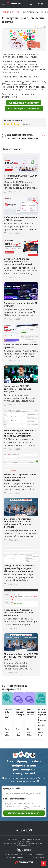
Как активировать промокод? (24, 109)
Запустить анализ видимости (24, 813)
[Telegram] (24, 830)
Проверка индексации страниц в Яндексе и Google (41, 717)
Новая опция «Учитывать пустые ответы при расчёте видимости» (19, 613)
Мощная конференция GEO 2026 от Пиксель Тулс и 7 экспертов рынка (21, 657)
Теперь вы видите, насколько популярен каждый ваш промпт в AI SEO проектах (20, 433)
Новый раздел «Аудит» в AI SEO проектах (21, 346)
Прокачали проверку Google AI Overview (20, 305)
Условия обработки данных (31, 844)
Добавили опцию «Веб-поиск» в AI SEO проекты (20, 219)
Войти (40, 4)
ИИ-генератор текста (30, 712)
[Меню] (3, 4)
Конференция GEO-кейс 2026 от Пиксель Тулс (21, 177)
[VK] (17, 830)
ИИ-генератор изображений (18, 712)
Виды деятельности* (14, 799)
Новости (16, 12)
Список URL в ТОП (7, 713)
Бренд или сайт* (12, 788)
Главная (6, 12)
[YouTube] (31, 830)
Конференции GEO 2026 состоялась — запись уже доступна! (17, 389)
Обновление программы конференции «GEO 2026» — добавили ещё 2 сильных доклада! (19, 523)
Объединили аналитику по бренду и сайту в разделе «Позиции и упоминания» (19, 568)
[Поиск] (31, 4)
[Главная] (14, 4)
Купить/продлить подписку (24, 103)
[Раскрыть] (44, 136)
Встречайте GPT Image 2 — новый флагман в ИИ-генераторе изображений (18, 262)
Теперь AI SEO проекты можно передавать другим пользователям (20, 477)
